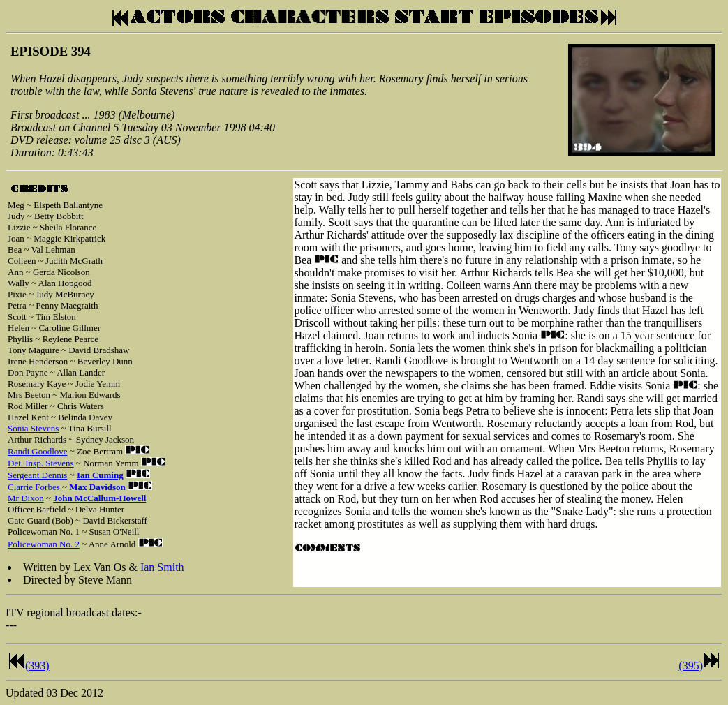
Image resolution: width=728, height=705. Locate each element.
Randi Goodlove (38, 451)
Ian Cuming (100, 475)
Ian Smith (162, 567)
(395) (691, 666)
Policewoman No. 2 (44, 544)
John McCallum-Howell (99, 498)
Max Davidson (97, 487)
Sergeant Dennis (37, 475)
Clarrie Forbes (34, 487)
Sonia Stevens (33, 428)
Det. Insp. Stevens (41, 463)
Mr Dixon (26, 498)
